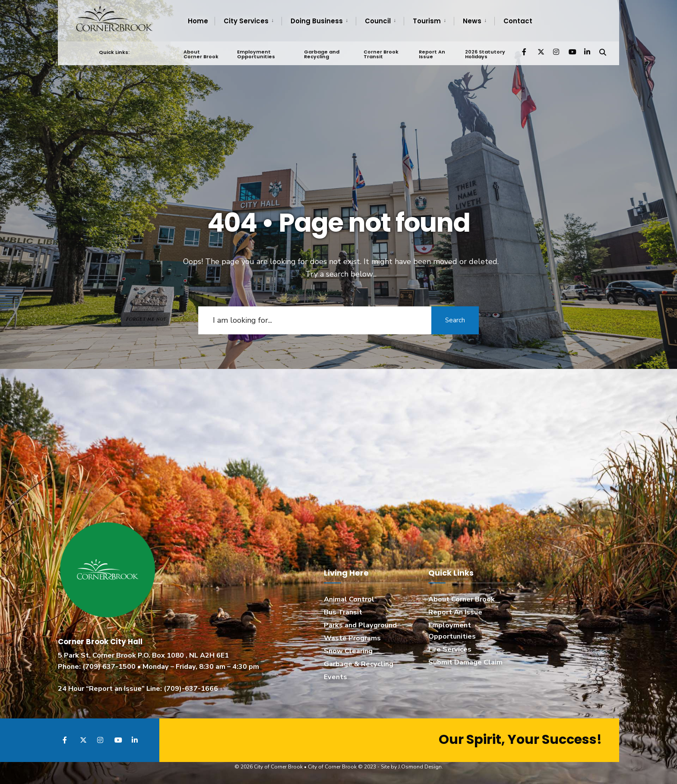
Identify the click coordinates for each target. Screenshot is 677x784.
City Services (246, 21)
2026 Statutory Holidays (485, 54)
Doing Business (317, 21)
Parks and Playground (360, 625)
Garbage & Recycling (359, 664)
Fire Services (450, 649)
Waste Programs (352, 638)
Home (198, 21)
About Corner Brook (201, 54)
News (472, 21)
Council (378, 21)
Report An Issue (432, 54)
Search (455, 320)
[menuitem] (248, 21)
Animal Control (349, 599)
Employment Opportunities (256, 54)
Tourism (427, 21)
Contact (518, 21)
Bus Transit (343, 612)
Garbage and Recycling (322, 54)
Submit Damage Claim (465, 662)
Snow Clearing (348, 651)
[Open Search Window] (603, 52)
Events (335, 677)
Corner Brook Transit (381, 54)
